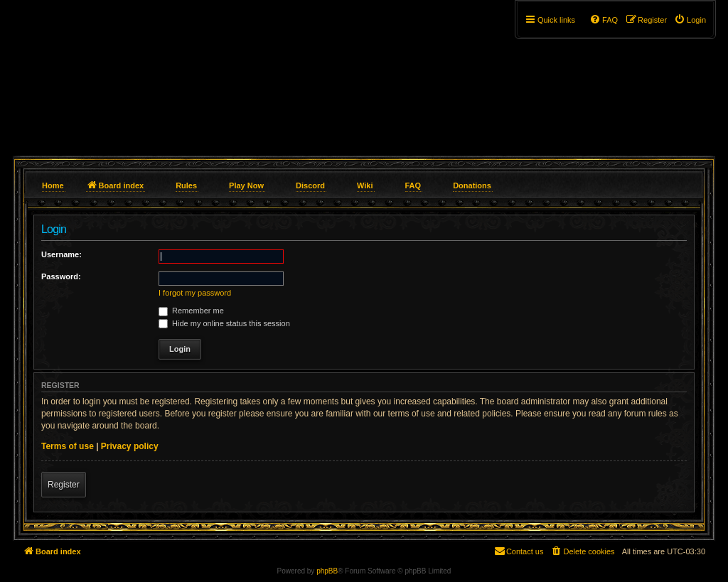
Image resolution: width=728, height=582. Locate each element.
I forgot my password (195, 293)
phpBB (327, 571)
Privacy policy (130, 446)
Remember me (191, 311)
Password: (61, 276)
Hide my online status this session (224, 323)
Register (64, 485)
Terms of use (68, 446)
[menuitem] (690, 20)
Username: (61, 254)
